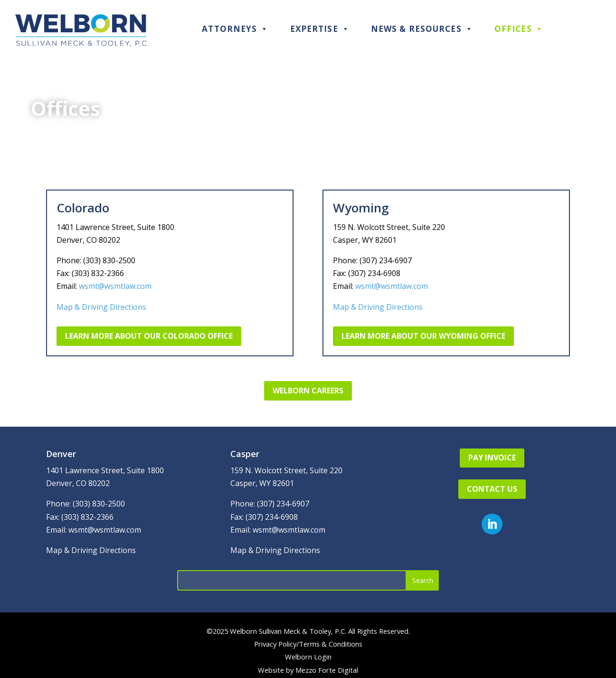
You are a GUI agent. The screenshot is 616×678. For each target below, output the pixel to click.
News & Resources (422, 29)
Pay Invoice (492, 458)
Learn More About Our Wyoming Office (423, 336)
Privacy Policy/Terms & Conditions (308, 644)
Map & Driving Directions (101, 307)
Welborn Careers (308, 391)
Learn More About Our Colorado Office (149, 336)
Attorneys (235, 29)
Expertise (320, 29)
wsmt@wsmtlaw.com (115, 286)
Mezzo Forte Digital (327, 670)
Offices (519, 29)
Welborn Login (308, 657)
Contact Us (492, 489)
